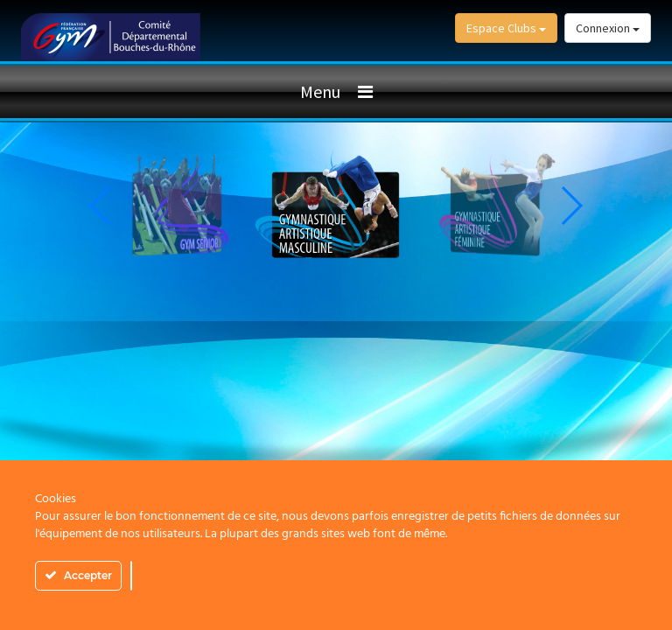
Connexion (608, 28)
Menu (320, 91)
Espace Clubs (506, 28)
